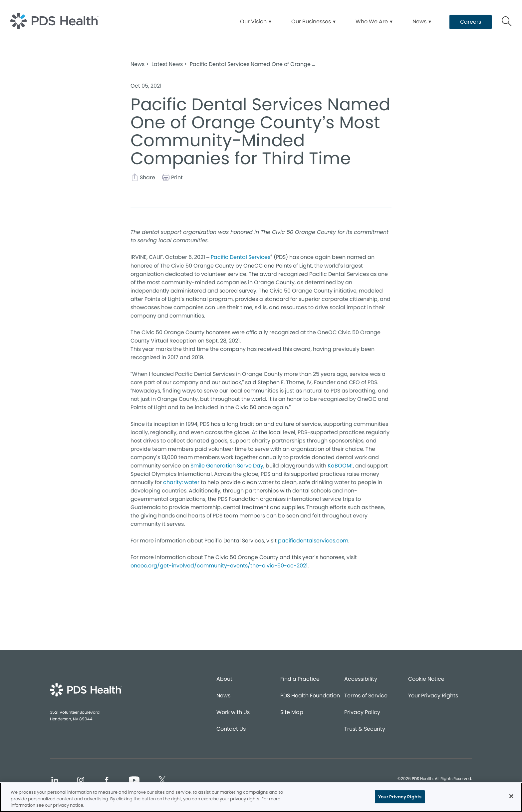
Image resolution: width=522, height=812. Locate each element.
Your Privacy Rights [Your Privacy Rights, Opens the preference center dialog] (400, 797)
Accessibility (361, 679)
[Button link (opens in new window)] (471, 22)
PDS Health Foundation (310, 696)
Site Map (292, 712)
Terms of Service (366, 696)
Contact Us (231, 729)
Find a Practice (300, 679)
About (224, 679)
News (223, 696)
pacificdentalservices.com (313, 541)
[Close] (511, 796)
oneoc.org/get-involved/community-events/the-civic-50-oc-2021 (219, 566)
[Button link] (507, 22)
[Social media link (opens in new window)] (55, 781)
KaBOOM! (340, 466)
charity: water (181, 482)
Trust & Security (365, 729)
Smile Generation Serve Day (227, 466)
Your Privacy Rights (433, 696)
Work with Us (233, 712)
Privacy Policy (362, 712)
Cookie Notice (426, 679)
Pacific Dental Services (241, 257)
